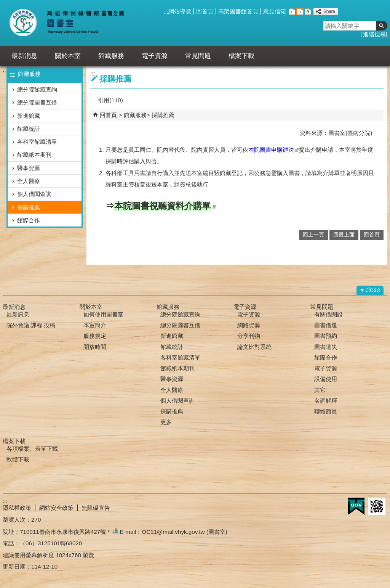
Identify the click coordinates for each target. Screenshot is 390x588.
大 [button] (308, 12)
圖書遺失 (326, 347)
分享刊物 (249, 336)
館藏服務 (111, 56)
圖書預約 (326, 336)
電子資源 (155, 56)
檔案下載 (241, 56)
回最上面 (344, 235)
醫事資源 (29, 168)
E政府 (356, 506)
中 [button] (300, 12)
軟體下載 (18, 459)
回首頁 (205, 11)
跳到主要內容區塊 (4, 4)
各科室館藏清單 (37, 142)
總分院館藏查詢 (37, 89)
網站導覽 (180, 11)
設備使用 (326, 379)
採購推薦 (29, 207)
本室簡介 (95, 325)
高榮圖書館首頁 (238, 11)
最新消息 (24, 56)
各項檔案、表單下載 (32, 449)
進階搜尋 (374, 34)
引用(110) (110, 100)
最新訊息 (18, 314)
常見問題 (198, 56)
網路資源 (249, 325)
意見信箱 (275, 11)
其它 (320, 390)
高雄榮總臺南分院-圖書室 (73, 23)
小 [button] (292, 12)
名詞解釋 (326, 401)
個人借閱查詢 (34, 194)
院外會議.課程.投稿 (31, 325)
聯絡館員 (326, 411)
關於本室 (68, 56)
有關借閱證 (328, 314)
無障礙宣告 (96, 508)
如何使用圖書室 (103, 314)
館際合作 (29, 220)
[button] (382, 26)
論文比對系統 (254, 347)
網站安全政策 (56, 508)
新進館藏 (29, 116)
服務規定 (95, 336)
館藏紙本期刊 (34, 155)
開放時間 (95, 347)
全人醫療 (29, 181)
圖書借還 (326, 325)
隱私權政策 (17, 508)
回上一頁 (313, 235)
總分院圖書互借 (37, 102)
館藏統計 (29, 129)
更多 (166, 422)
